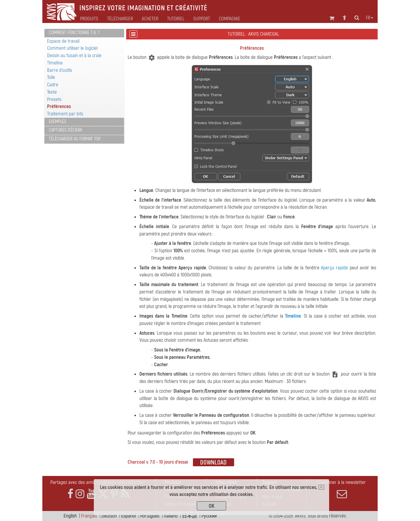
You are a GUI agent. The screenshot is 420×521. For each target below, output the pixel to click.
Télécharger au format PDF (75, 139)
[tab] (84, 33)
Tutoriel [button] (176, 19)
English (70, 516)
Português (150, 516)
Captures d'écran (65, 130)
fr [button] (370, 18)
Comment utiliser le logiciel (72, 48)
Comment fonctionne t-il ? (74, 33)
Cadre (53, 85)
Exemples (57, 122)
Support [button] (202, 19)
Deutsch (109, 516)
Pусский (209, 516)
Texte (52, 92)
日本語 (190, 516)
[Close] (321, 487)
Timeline (55, 63)
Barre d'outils (60, 70)
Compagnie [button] (230, 19)
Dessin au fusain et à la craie (74, 55)
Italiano (171, 516)
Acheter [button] (150, 19)
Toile (51, 77)
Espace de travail (63, 41)
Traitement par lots (65, 114)
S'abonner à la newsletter (342, 489)
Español (129, 516)
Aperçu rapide (334, 268)
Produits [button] (89, 19)
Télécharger (120, 19)
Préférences (59, 106)
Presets (54, 99)
